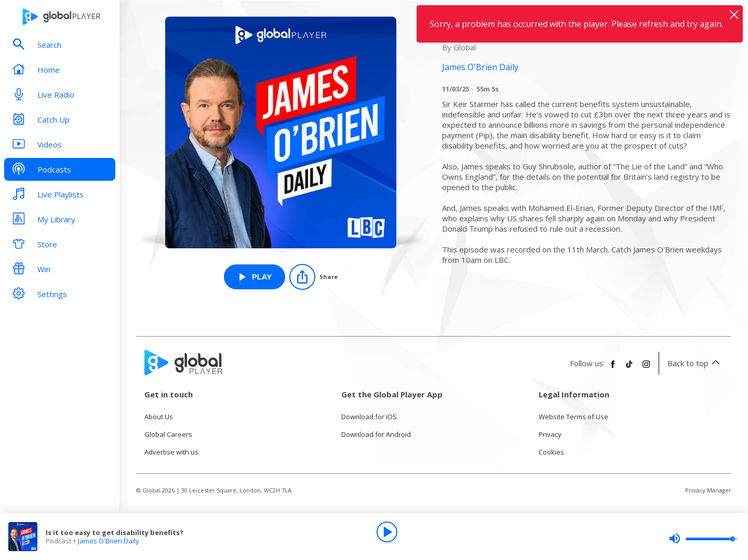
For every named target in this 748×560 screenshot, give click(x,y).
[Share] (313, 277)
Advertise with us (171, 452)
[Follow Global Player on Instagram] (646, 368)
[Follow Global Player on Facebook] (613, 368)
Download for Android (376, 434)
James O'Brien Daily (109, 541)
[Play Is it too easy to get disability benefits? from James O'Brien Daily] (255, 277)
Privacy (550, 434)
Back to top (695, 363)
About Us (159, 417)
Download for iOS (369, 417)
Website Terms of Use (573, 417)
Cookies (551, 452)
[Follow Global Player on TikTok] (630, 368)
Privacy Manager (708, 490)
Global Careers (168, 434)
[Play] (387, 532)
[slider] (703, 539)
